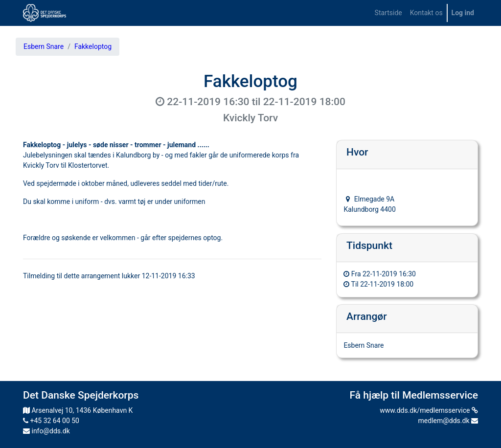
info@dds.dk (46, 431)
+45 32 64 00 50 (51, 421)
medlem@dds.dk (448, 421)
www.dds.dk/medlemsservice (429, 410)
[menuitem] (388, 13)
